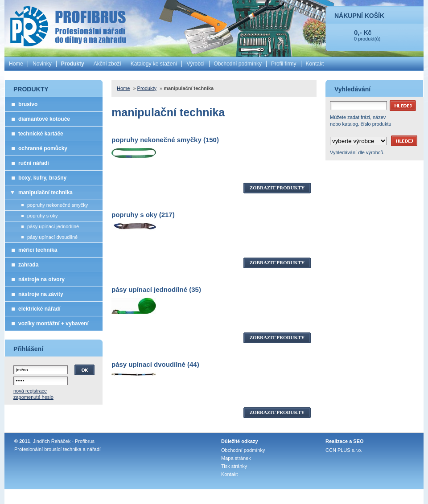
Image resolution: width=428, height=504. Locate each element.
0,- (358, 32)
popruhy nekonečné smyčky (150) (165, 140)
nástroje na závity (41, 294)
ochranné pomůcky (43, 148)
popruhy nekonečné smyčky (58, 205)
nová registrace (30, 391)
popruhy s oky (42, 216)
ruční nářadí (34, 163)
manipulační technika (45, 193)
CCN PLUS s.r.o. (344, 450)
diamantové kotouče (44, 119)
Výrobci (195, 64)
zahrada (28, 265)
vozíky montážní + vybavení (53, 324)
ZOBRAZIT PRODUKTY (277, 188)
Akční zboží (107, 64)
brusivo (28, 104)
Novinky (42, 64)
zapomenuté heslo (33, 397)
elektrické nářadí (39, 309)
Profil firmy (284, 64)
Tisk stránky (234, 466)
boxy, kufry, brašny (42, 178)
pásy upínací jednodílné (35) (156, 289)
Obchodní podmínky (238, 64)
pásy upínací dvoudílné (52, 237)
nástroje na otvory (41, 279)
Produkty (73, 64)
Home (16, 64)
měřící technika (38, 250)
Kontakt (315, 64)
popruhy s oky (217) (143, 215)
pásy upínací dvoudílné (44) (155, 364)
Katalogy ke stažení (154, 64)
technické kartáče (41, 134)
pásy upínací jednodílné (53, 226)
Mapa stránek (236, 458)
